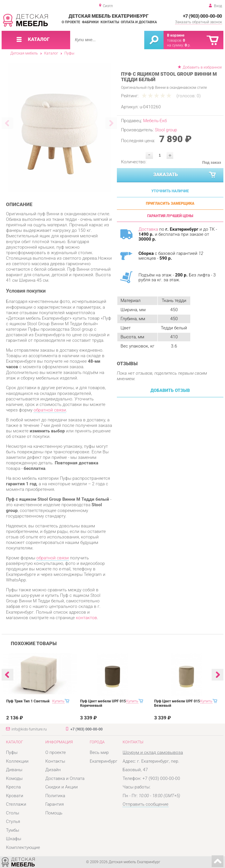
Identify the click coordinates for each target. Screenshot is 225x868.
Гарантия (55, 804)
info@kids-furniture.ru (29, 729)
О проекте (71, 22)
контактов (87, 618)
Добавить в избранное (202, 67)
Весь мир (99, 753)
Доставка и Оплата (65, 779)
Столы (13, 813)
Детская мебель (24, 53)
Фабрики (90, 22)
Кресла (13, 787)
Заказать (185, 175)
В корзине (176, 35)
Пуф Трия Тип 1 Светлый (28, 701)
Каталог (51, 53)
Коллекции (17, 761)
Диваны (14, 770)
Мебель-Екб (155, 121)
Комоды (14, 779)
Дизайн (53, 770)
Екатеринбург (104, 761)
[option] (59, 128)
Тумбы (13, 830)
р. (188, 45)
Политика (55, 796)
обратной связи (50, 410)
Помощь (54, 813)
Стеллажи (16, 804)
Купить (58, 701)
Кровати (15, 796)
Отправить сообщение (146, 804)
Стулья (13, 822)
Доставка (148, 229)
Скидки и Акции (62, 787)
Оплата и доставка (139, 22)
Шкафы (14, 839)
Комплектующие (23, 848)
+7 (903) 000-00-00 (202, 16)
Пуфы (69, 53)
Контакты (110, 22)
